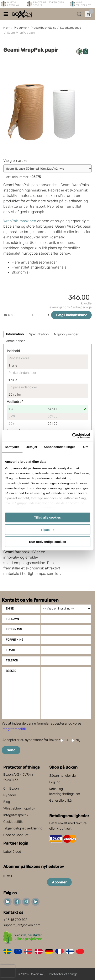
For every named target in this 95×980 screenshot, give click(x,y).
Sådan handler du (62, 776)
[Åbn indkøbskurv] (88, 14)
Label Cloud (12, 852)
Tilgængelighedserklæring (23, 828)
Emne (10, 609)
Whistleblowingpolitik (19, 808)
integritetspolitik (14, 729)
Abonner (59, 882)
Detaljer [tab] (32, 447)
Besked (11, 671)
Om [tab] (86, 447)
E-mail (11, 650)
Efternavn (14, 629)
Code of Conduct (16, 835)
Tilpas (48, 530)
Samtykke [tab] (12, 447)
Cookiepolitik (13, 822)
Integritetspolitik (16, 815)
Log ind (55, 782)
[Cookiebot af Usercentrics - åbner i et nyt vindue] (72, 435)
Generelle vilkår (61, 800)
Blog (7, 802)
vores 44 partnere (27, 468)
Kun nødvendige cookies (48, 542)
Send (11, 750)
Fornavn (12, 619)
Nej (76, 740)
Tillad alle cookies (47, 517)
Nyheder (10, 795)
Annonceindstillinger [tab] (59, 447)
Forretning (15, 640)
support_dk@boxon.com (22, 925)
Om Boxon (11, 788)
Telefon (12, 660)
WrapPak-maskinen (20, 221)
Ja (64, 740)
